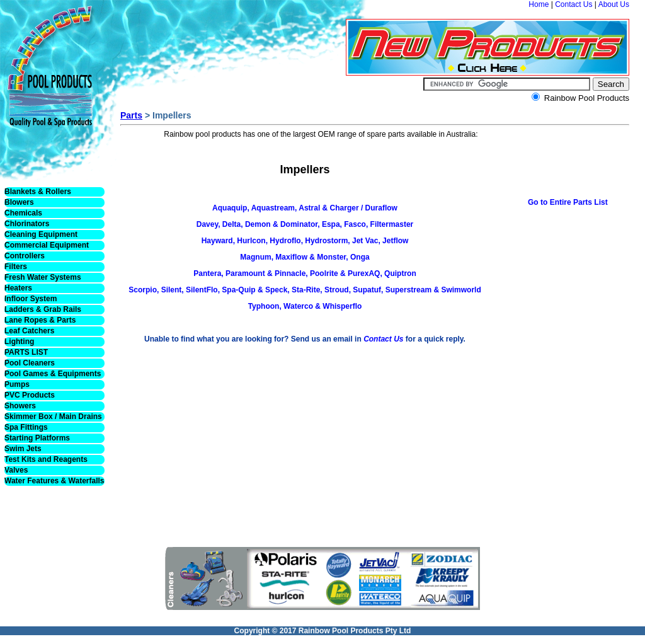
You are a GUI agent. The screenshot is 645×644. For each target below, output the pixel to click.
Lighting (19, 342)
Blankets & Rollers (38, 192)
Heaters (18, 288)
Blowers (19, 202)
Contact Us (574, 4)
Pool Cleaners (30, 363)
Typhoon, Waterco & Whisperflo (305, 306)
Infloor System (31, 299)
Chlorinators (27, 224)
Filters (16, 267)
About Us (614, 4)
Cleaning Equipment (41, 234)
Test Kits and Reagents (46, 459)
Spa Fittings (26, 427)
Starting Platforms (37, 438)
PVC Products (30, 395)
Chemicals (23, 213)
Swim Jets (23, 449)
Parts (131, 115)
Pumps (17, 384)
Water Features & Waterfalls (54, 481)
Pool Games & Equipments (53, 374)
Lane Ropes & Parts (40, 320)
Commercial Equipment (47, 245)
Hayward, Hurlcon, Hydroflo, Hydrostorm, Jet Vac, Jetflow (305, 241)
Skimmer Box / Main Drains (53, 417)
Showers (20, 406)
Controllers (25, 256)
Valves (16, 470)
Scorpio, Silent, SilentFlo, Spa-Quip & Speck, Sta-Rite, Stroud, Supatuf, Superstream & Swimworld (305, 290)
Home (539, 4)
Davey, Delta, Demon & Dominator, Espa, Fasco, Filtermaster (305, 224)
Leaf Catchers (29, 331)
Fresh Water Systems (43, 277)
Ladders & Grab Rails (43, 309)
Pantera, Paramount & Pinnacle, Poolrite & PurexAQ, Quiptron (305, 273)
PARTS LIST (26, 352)
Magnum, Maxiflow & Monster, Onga (305, 257)
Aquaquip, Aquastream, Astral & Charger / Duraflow (305, 208)
